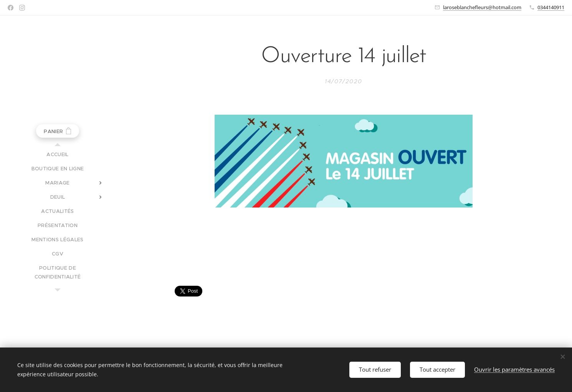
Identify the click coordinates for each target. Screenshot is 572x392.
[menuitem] (58, 154)
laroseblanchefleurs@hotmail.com (482, 7)
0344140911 (551, 7)
